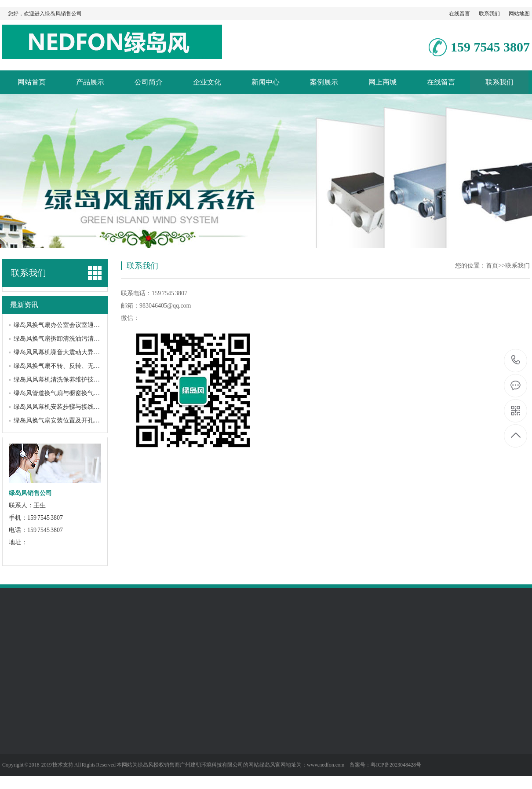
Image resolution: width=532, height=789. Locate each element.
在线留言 (459, 14)
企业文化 (207, 82)
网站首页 (32, 82)
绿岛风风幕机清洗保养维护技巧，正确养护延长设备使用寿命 (97, 380)
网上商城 (383, 82)
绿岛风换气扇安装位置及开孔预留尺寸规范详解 (78, 420)
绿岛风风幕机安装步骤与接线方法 (60, 407)
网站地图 (519, 14)
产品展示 (90, 82)
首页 (492, 266)
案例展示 (324, 82)
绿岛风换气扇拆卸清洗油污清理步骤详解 (69, 339)
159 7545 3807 (516, 361)
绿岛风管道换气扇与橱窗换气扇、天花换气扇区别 (81, 393)
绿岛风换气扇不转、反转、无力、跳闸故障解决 (78, 366)
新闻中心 (266, 82)
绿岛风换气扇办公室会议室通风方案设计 (69, 325)
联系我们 (489, 14)
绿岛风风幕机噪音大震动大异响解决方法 (69, 352)
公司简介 (149, 82)
